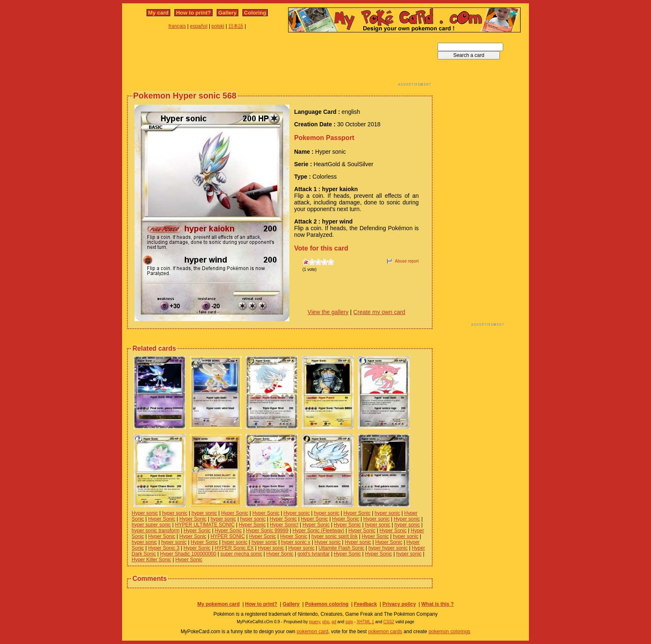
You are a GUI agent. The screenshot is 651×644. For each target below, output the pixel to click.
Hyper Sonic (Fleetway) (318, 531)
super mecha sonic (241, 554)
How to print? (193, 13)
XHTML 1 (365, 622)
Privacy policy (399, 604)
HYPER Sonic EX (234, 548)
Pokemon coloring (327, 604)
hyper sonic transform (155, 531)
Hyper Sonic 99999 (267, 531)
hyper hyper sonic (388, 548)
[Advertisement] (280, 61)
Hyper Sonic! (284, 525)
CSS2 (389, 622)
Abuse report (407, 261)
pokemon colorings (449, 632)
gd (334, 622)
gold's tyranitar (313, 554)
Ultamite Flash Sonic (341, 548)
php (326, 622)
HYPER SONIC (228, 536)
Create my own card (379, 312)
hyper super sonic (151, 525)
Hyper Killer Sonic (151, 560)
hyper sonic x (296, 542)
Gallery (228, 13)
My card (158, 13)
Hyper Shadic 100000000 (188, 554)
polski (218, 26)
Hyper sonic (145, 513)
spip (349, 622)
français (177, 26)
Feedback (365, 604)
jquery (314, 622)
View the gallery (328, 312)
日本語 (236, 26)
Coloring (255, 13)
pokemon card (313, 632)
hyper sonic (175, 513)
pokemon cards (385, 632)
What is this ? (438, 604)
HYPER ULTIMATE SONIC (205, 525)
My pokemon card (218, 604)
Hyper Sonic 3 (164, 548)
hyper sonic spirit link (334, 536)
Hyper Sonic (235, 513)
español (199, 26)
